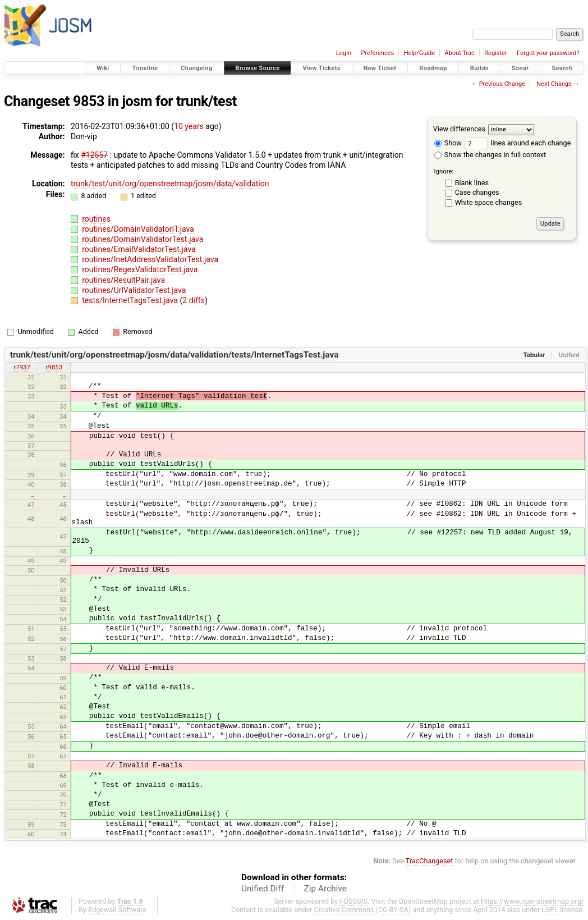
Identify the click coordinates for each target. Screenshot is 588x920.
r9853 (54, 367)
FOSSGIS (353, 901)
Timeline (145, 68)
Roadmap (433, 68)
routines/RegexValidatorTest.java (140, 269)
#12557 (94, 155)
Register (495, 53)
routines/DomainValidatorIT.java (138, 229)
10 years (189, 126)
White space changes (489, 202)
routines (96, 219)
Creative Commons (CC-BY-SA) (363, 910)
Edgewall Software (117, 910)
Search (562, 68)
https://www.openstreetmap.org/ (532, 901)
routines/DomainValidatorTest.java (143, 239)
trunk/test (206, 101)
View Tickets (321, 68)
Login (344, 53)
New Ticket (380, 68)
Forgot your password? (548, 53)
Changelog (196, 68)
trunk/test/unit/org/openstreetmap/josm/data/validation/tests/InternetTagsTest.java (174, 355)
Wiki (103, 68)
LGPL (550, 910)
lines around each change (518, 143)
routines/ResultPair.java (123, 280)
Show (448, 143)
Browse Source (258, 68)
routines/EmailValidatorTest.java (139, 249)
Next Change (554, 84)
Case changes (477, 192)
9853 (89, 101)
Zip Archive (325, 889)
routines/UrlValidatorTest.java (134, 290)
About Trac (460, 53)
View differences (459, 129)
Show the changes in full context (490, 155)
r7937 (22, 367)
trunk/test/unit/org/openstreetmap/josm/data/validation (170, 184)
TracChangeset (429, 861)
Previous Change (502, 84)
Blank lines (472, 183)
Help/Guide (419, 53)
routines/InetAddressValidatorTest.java (150, 259)
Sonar (520, 68)
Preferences (377, 53)
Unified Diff (263, 889)
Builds (479, 68)
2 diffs (194, 300)
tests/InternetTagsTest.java (131, 300)
